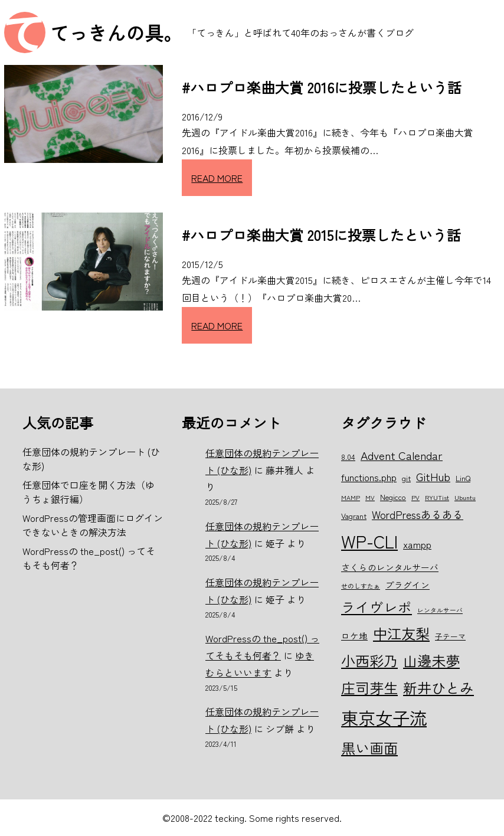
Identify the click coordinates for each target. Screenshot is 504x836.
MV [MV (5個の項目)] (370, 497)
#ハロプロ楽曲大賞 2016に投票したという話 (322, 87)
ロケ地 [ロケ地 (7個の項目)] (354, 636)
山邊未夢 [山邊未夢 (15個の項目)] (431, 660)
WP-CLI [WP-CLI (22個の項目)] (369, 541)
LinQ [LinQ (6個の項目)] (463, 478)
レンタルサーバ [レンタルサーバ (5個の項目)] (440, 610)
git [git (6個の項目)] (406, 478)
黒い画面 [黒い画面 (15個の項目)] (369, 748)
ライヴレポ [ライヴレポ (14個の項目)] (377, 607)
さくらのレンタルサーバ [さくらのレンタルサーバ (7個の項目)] (390, 567)
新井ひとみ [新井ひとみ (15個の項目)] (438, 688)
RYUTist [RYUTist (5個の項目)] (437, 497)
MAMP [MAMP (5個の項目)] (351, 497)
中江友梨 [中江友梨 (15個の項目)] (401, 633)
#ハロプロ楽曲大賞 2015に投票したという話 (321, 235)
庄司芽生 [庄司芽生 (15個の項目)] (369, 688)
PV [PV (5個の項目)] (415, 497)
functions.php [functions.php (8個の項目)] (369, 477)
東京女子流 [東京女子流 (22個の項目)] (384, 717)
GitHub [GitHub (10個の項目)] (433, 476)
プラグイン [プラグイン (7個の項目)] (408, 585)
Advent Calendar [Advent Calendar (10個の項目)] (402, 455)
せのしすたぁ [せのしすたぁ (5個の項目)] (361, 586)
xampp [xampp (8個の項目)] (417, 544)
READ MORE (217, 178)
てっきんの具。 (116, 32)
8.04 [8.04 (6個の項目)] (348, 457)
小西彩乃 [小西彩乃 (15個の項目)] (369, 660)
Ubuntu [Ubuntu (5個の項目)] (465, 497)
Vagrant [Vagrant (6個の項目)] (354, 516)
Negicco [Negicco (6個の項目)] (393, 497)
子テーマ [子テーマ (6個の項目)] (450, 636)
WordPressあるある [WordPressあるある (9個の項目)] (418, 514)
